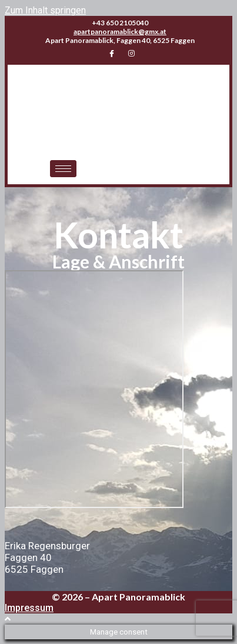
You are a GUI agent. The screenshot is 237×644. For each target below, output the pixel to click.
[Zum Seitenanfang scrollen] (8, 619)
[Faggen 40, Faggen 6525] (94, 389)
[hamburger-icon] (63, 169)
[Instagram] (132, 54)
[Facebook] (112, 54)
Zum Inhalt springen (45, 10)
